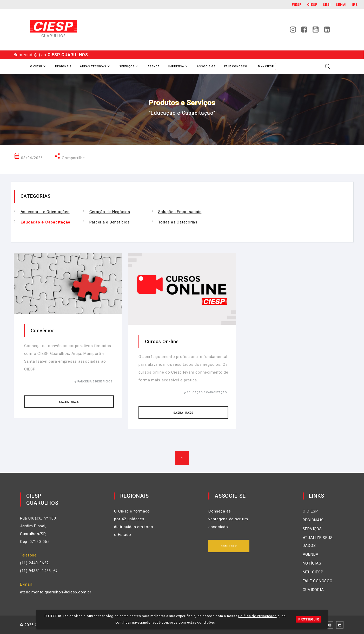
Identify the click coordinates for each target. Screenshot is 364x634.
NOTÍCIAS (312, 563)
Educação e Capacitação (46, 222)
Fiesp (297, 5)
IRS (355, 5)
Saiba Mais (69, 402)
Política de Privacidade (257, 616)
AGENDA (311, 554)
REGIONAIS (313, 520)
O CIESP (310, 511)
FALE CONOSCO (318, 581)
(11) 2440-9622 (34, 563)
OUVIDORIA (313, 590)
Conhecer (229, 546)
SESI (327, 5)
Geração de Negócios (110, 212)
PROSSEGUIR (309, 619)
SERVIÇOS (312, 529)
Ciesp (312, 5)
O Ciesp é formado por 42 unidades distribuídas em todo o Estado (134, 523)
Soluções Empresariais (180, 212)
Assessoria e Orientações (45, 212)
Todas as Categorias (178, 222)
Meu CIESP (266, 66)
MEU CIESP (313, 572)
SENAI (341, 5)
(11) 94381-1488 (39, 571)
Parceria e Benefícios (110, 222)
